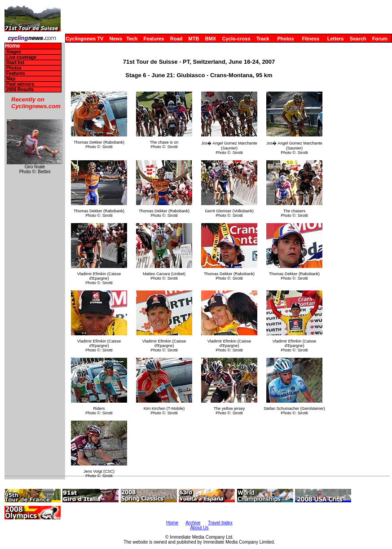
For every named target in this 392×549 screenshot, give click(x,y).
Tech (132, 39)
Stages (14, 52)
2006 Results (20, 90)
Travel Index (220, 523)
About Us (199, 528)
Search (358, 39)
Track (263, 39)
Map (11, 79)
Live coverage (21, 57)
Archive (193, 523)
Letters (336, 39)
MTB (194, 39)
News (116, 39)
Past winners (20, 84)
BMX (211, 39)
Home (12, 46)
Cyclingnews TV (84, 39)
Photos (285, 39)
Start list (15, 63)
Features (154, 39)
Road (176, 39)
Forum (380, 39)
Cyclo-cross (236, 39)
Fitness (311, 39)
